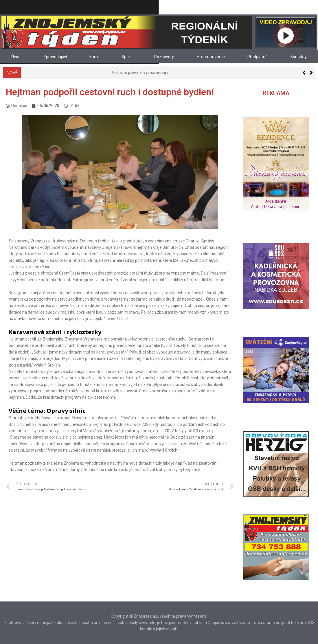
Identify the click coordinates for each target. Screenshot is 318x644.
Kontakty (299, 57)
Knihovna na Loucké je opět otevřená (58, 73)
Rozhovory (164, 57)
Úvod (16, 57)
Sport (127, 57)
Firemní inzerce (211, 57)
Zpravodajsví (55, 57)
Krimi (94, 57)
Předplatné (258, 57)
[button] (311, 73)
